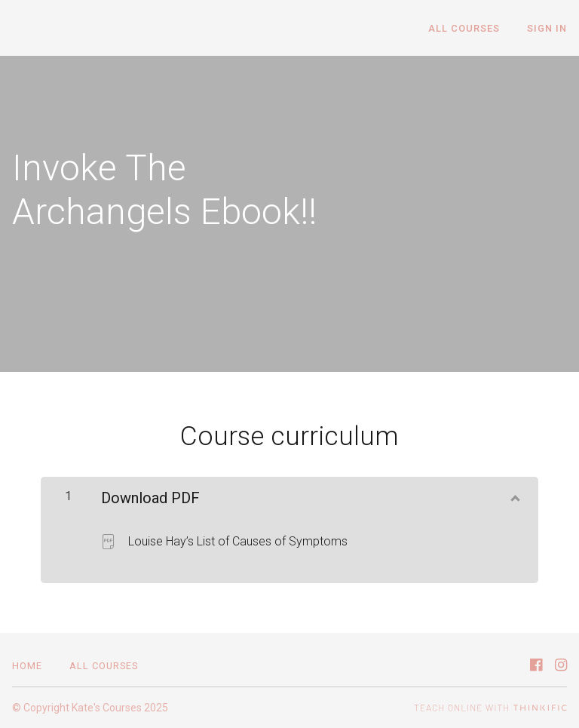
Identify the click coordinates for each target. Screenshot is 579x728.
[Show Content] (514, 495)
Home (27, 666)
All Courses (464, 28)
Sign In (547, 28)
